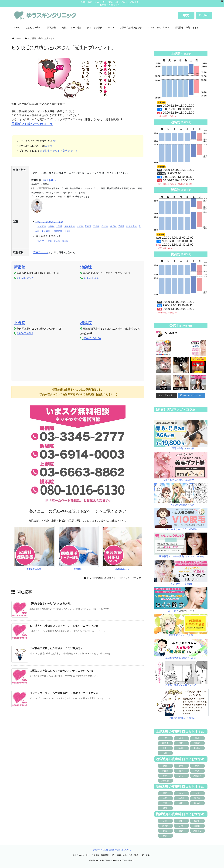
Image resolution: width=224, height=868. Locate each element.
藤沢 (181, 831)
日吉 (165, 831)
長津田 (197, 826)
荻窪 (165, 808)
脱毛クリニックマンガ (130, 578)
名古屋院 (46, 231)
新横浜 (165, 826)
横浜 (203, 557)
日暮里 (197, 748)
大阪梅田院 (70, 226)
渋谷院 (96, 226)
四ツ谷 (197, 803)
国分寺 (197, 798)
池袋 (187, 557)
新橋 (197, 738)
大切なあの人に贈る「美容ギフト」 (181, 480)
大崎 (197, 766)
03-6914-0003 (91, 278)
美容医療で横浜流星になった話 (181, 658)
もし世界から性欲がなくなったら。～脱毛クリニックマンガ (64, 626)
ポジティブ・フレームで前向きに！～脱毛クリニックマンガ (64, 693)
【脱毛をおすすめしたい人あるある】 (51, 603)
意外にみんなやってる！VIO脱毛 (181, 529)
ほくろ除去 (173, 611)
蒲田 (181, 743)
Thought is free (128, 860)
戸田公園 (165, 781)
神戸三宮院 (131, 226)
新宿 (193, 557)
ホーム (18, 38)
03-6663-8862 (25, 333)
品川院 (105, 226)
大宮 (181, 776)
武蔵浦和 (197, 776)
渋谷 (181, 766)
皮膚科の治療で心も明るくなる (181, 685)
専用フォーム (41, 252)
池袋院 (51, 226)
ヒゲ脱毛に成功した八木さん (41, 38)
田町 (165, 748)
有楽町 (197, 743)
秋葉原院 (42, 226)
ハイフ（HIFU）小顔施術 (181, 584)
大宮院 (80, 226)
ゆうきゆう (50, 180)
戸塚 (181, 826)
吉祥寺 (181, 798)
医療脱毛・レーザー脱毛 (172, 556)
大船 (165, 753)
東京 (181, 793)
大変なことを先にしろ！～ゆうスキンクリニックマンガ (61, 671)
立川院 (67, 231)
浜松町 (181, 748)
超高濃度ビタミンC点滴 (181, 635)
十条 (197, 771)
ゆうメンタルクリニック (49, 221)
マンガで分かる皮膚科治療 (181, 505)
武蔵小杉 (197, 831)
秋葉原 (165, 743)
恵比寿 (165, 771)
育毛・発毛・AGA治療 (183, 448)
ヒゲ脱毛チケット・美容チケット (59, 151)
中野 (165, 798)
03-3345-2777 (25, 278)
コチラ (56, 141)
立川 (197, 793)
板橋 (165, 776)
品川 (181, 738)
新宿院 (88, 226)
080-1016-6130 (92, 338)
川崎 (165, 821)
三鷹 (165, 803)
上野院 (59, 226)
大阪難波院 (57, 231)
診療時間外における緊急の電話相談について (112, 850)
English (204, 15)
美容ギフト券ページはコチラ (32, 124)
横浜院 (113, 226)
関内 (181, 821)
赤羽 (181, 771)
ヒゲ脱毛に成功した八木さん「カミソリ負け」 (56, 648)
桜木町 (197, 821)
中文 (186, 15)
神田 (181, 803)
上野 (198, 557)
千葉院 (121, 226)
